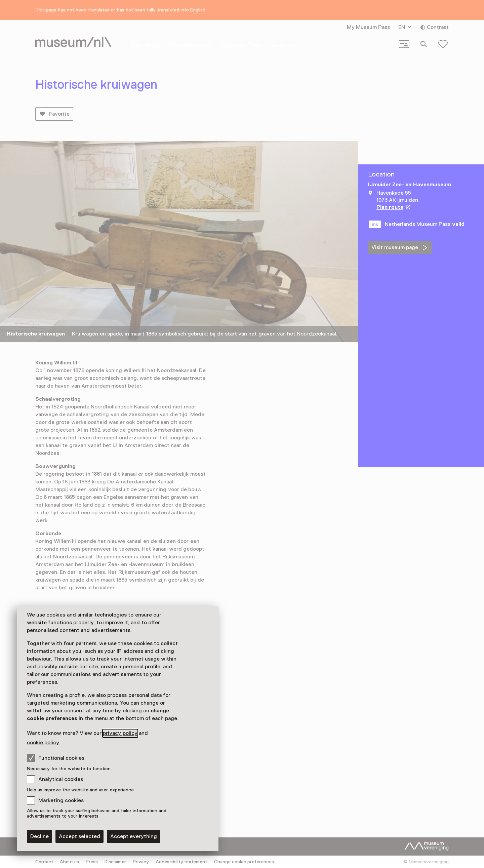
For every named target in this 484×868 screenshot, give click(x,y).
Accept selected (79, 836)
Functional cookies (56, 758)
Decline (39, 836)
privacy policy (120, 733)
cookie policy (43, 743)
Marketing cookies (61, 800)
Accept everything (134, 836)
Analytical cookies (61, 779)
